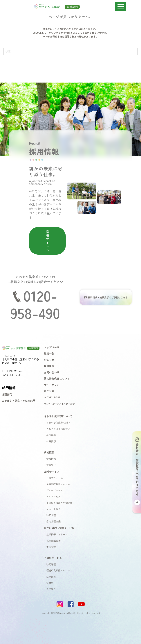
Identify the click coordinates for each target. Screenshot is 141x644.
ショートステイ (55, 509)
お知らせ (49, 360)
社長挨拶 (51, 441)
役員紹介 (51, 465)
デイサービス (53, 496)
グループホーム (55, 490)
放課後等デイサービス (58, 534)
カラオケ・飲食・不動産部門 (19, 401)
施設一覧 (49, 353)
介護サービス (52, 471)
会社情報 (51, 459)
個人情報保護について (57, 378)
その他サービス (53, 558)
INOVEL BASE (52, 397)
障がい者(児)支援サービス (59, 528)
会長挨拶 (51, 435)
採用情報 (49, 366)
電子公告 (49, 391)
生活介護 (51, 547)
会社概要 (49, 452)
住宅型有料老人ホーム (58, 484)
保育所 (50, 583)
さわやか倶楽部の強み (58, 429)
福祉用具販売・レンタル (59, 570)
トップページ (52, 347)
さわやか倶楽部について (58, 416)
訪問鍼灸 (51, 577)
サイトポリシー (53, 385)
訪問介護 (51, 515)
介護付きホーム (55, 478)
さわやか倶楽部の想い (58, 423)
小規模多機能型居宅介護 (59, 503)
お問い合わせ (52, 372)
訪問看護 (51, 564)
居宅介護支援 (53, 521)
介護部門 (7, 394)
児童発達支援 (53, 541)
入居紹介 (51, 589)
